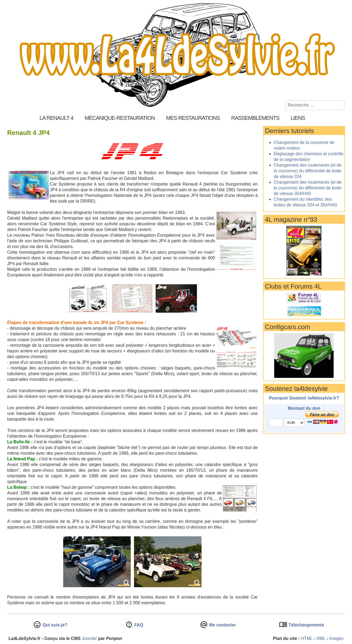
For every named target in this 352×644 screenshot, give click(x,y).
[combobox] (315, 105)
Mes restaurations (193, 118)
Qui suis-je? (54, 625)
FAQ (138, 625)
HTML (307, 638)
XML (321, 638)
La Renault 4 (56, 118)
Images (336, 638)
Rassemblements (255, 118)
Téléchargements (306, 625)
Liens (298, 118)
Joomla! (89, 638)
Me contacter (222, 625)
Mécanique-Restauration (120, 118)
